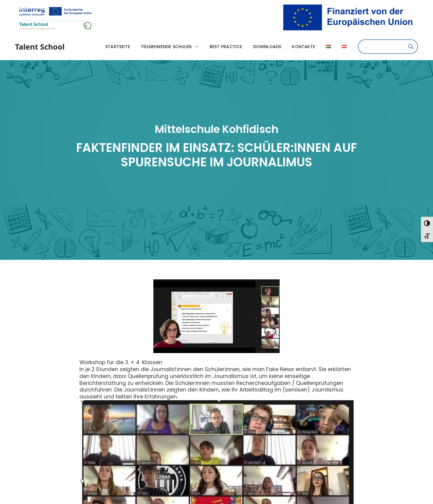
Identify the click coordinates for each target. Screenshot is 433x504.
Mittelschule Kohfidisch (217, 129)
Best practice (226, 47)
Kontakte (304, 47)
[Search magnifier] (411, 47)
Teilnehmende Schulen (172, 47)
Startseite (118, 47)
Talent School (40, 47)
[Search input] (385, 47)
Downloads (267, 47)
